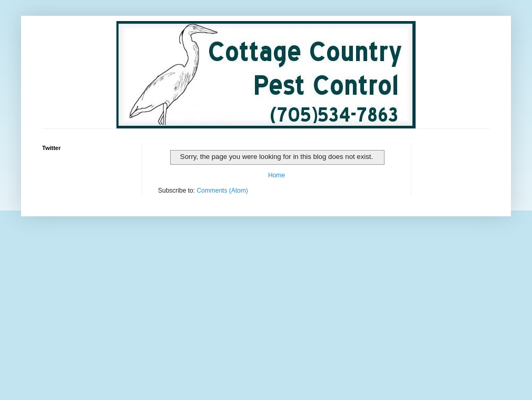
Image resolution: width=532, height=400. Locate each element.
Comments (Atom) (222, 191)
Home (277, 175)
